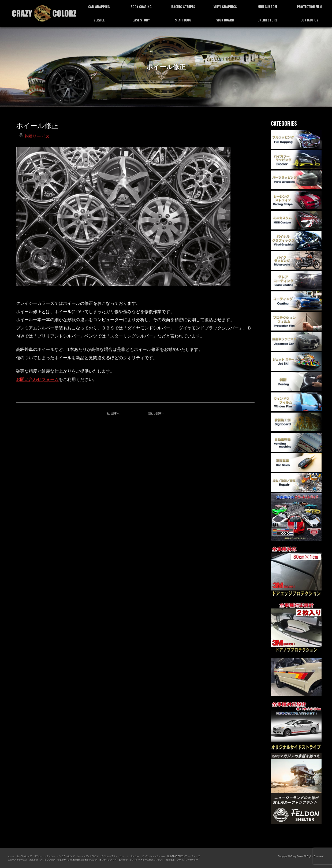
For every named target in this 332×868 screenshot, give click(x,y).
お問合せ (123, 860)
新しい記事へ (156, 413)
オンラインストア (108, 860)
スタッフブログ (48, 860)
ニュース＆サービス (18, 860)
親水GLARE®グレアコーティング (184, 856)
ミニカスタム (133, 856)
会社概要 (170, 860)
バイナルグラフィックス (112, 856)
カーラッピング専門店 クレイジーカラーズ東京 (44, 13)
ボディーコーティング (44, 856)
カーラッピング (24, 856)
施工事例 (34, 860)
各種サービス (37, 136)
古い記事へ (113, 413)
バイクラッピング (66, 856)
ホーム (11, 856)
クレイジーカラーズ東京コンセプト (147, 860)
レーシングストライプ (88, 856)
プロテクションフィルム (153, 856)
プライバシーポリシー (188, 860)
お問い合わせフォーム (38, 379)
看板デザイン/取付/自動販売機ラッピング (77, 860)
